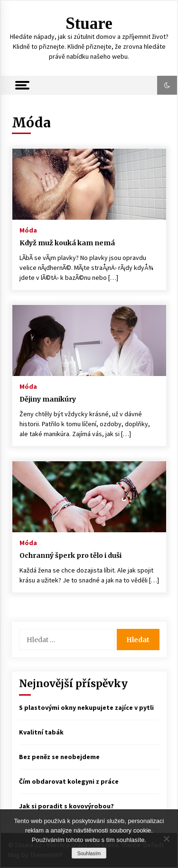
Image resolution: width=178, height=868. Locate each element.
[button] (167, 85)
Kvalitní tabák (41, 732)
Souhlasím (89, 853)
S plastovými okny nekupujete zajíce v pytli (86, 707)
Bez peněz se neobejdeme (59, 757)
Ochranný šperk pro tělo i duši (70, 555)
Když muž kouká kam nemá (67, 243)
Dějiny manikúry (48, 399)
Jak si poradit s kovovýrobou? (66, 806)
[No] (166, 839)
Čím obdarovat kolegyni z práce (69, 781)
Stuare (89, 23)
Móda (28, 230)
